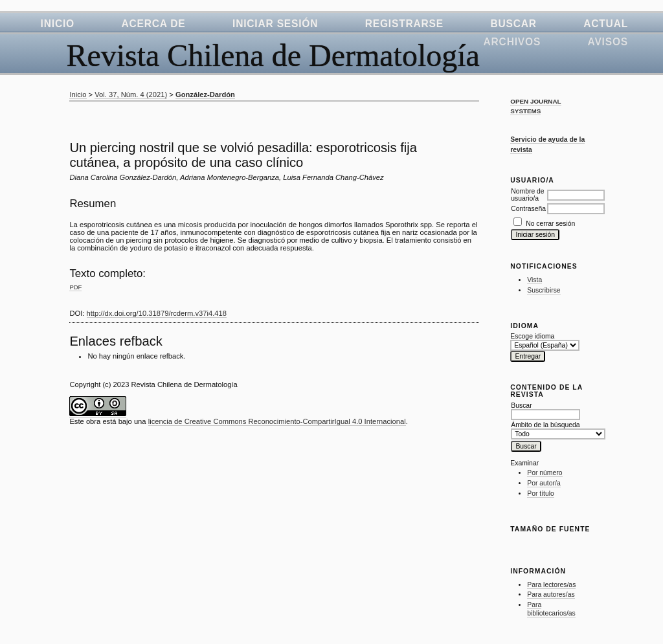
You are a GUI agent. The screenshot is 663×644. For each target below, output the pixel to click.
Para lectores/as (551, 585)
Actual (606, 24)
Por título (541, 494)
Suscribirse (544, 290)
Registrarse (404, 24)
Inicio (58, 24)
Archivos (512, 42)
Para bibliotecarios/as (551, 609)
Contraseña (528, 209)
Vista (534, 280)
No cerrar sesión (550, 224)
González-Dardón (205, 94)
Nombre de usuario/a (527, 195)
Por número (545, 473)
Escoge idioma (532, 336)
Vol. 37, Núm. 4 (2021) (131, 94)
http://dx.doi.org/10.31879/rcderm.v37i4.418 (157, 313)
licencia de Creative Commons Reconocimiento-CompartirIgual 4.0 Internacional (277, 421)
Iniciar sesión (275, 24)
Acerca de (153, 24)
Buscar (513, 24)
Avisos (608, 42)
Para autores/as (551, 594)
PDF (75, 287)
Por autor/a (544, 483)
